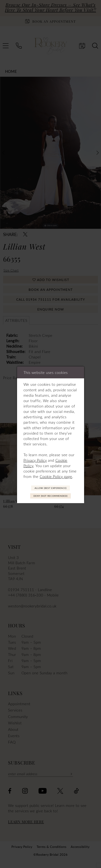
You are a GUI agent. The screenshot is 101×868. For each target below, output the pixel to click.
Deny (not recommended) (51, 497)
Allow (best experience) (51, 487)
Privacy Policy (35, 459)
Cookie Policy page (56, 475)
